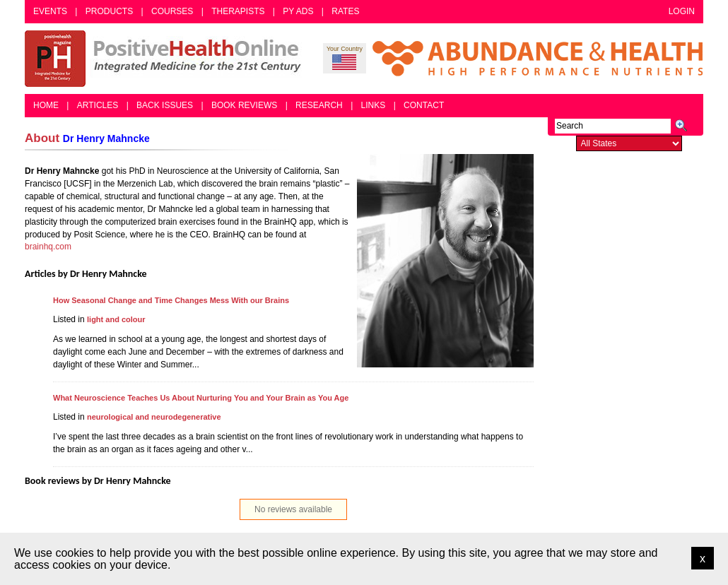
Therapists (238, 11)
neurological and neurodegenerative (154, 417)
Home (46, 105)
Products (109, 11)
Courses (172, 11)
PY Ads (298, 11)
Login (682, 11)
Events (50, 11)
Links (374, 105)
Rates (345, 11)
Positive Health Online (166, 59)
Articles (98, 105)
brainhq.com (48, 247)
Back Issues (165, 105)
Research (319, 105)
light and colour (116, 319)
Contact (424, 105)
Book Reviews (244, 105)
